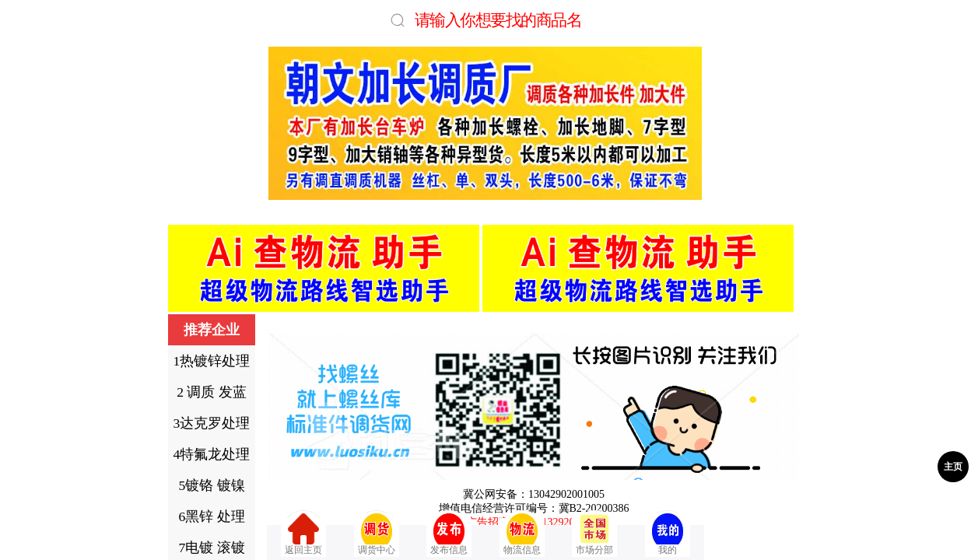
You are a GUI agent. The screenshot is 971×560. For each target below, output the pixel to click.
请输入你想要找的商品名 (498, 20)
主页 (953, 467)
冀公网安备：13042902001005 (534, 494)
